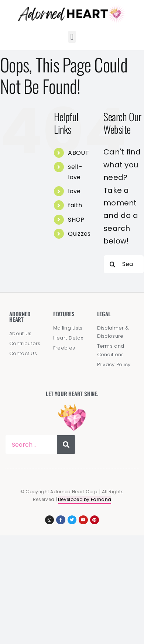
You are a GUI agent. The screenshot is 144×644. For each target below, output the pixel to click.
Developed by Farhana (85, 499)
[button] (72, 37)
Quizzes (79, 234)
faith (75, 205)
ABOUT (78, 153)
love (74, 191)
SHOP (76, 220)
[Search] (113, 264)
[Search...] (124, 264)
